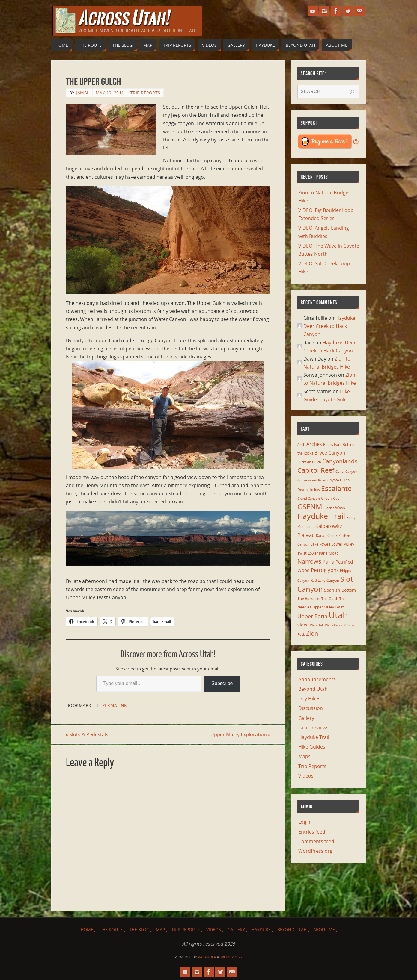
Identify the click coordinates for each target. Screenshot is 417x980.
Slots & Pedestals (87, 734)
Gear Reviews (313, 728)
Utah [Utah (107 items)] (338, 615)
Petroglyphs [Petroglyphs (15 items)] (325, 570)
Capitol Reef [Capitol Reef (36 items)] (316, 470)
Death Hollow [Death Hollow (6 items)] (309, 490)
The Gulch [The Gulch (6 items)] (330, 599)
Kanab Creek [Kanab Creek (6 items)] (327, 535)
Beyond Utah (313, 689)
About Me (324, 930)
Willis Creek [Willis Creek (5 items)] (334, 625)
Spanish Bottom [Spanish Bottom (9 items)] (340, 590)
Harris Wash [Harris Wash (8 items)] (334, 508)
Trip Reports (145, 93)
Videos (306, 776)
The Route (111, 930)
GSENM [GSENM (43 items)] (310, 507)
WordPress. (232, 957)
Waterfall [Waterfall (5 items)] (317, 625)
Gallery (306, 718)
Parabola (207, 957)
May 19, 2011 (110, 93)
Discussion (311, 708)
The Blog (139, 930)
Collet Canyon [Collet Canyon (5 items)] (346, 472)
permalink (115, 705)
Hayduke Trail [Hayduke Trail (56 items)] (321, 516)
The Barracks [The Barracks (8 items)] (309, 599)
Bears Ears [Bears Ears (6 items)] (332, 444)
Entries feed (312, 832)
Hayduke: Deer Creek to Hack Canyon (330, 326)
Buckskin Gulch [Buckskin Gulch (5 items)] (309, 462)
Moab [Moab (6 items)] (334, 553)
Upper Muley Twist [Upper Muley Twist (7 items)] (328, 607)
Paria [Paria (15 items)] (328, 562)
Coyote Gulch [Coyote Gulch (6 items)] (338, 480)
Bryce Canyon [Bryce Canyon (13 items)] (330, 453)
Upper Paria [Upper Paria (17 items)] (312, 616)
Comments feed (316, 841)
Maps (304, 756)
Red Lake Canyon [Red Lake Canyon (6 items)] (325, 580)
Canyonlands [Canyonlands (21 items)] (340, 461)
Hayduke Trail (314, 737)
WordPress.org (315, 851)
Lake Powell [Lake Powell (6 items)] (320, 544)
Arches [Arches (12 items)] (314, 444)
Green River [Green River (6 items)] (331, 498)
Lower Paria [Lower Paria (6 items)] (318, 553)
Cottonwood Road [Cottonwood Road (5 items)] (312, 480)
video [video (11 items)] (303, 625)
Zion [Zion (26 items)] (312, 633)
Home (87, 930)
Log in (305, 822)
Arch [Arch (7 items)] (301, 444)
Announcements (317, 679)
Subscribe (222, 683)
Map (160, 930)
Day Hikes (309, 699)
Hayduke (261, 930)
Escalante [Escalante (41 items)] (336, 488)
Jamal (83, 93)
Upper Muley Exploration (240, 734)
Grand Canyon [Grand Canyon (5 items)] (309, 499)
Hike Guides (312, 747)
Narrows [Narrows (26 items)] (309, 561)
